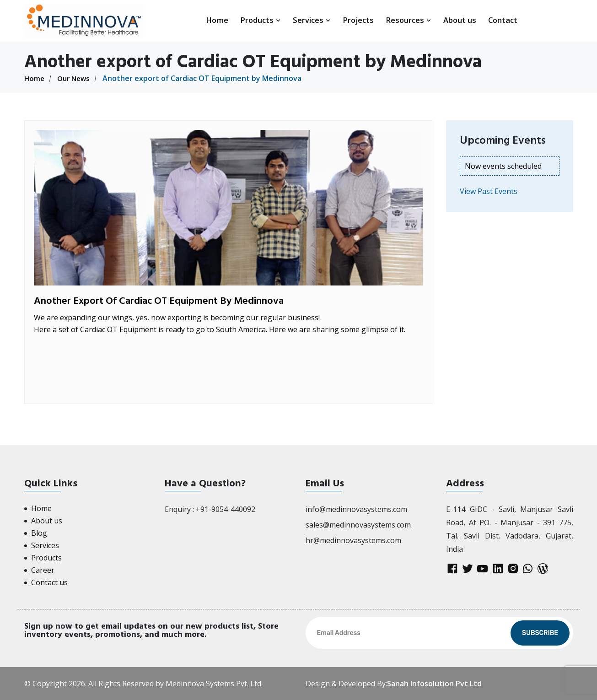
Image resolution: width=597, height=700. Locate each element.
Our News (76, 78)
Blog (39, 533)
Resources (409, 20)
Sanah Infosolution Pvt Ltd (434, 684)
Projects (358, 20)
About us (460, 20)
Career (43, 570)
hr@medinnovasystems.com (353, 540)
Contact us (49, 582)
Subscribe (540, 633)
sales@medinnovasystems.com (358, 525)
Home (217, 20)
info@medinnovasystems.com (356, 509)
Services (312, 20)
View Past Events (489, 191)
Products (261, 20)
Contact (503, 20)
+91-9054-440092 (226, 509)
